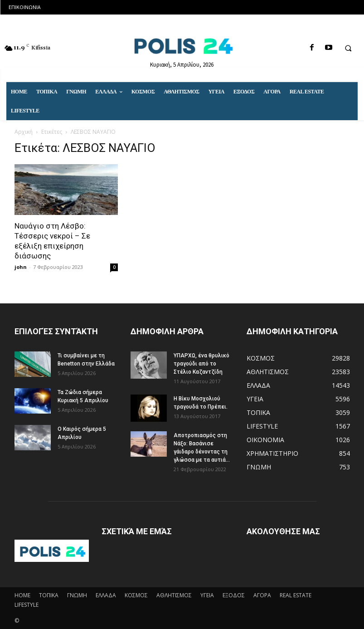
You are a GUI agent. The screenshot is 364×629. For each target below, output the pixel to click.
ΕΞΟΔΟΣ (234, 595)
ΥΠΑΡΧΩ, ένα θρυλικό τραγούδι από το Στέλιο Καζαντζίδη (201, 364)
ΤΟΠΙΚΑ (49, 595)
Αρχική (24, 132)
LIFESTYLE (27, 605)
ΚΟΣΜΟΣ (136, 595)
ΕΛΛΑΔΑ (106, 595)
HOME (22, 595)
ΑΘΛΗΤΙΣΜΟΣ (174, 595)
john (21, 267)
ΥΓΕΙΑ (207, 595)
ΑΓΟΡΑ (262, 595)
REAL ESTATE (296, 595)
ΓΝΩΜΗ (77, 595)
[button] (348, 48)
